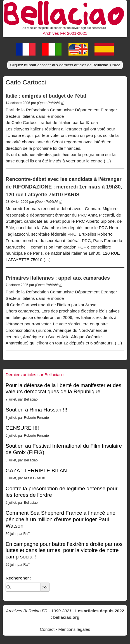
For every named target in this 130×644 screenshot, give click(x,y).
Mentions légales (74, 629)
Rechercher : (19, 578)
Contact (47, 629)
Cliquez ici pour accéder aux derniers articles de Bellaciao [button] (65, 65)
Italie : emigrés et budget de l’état (46, 96)
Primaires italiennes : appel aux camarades (58, 278)
